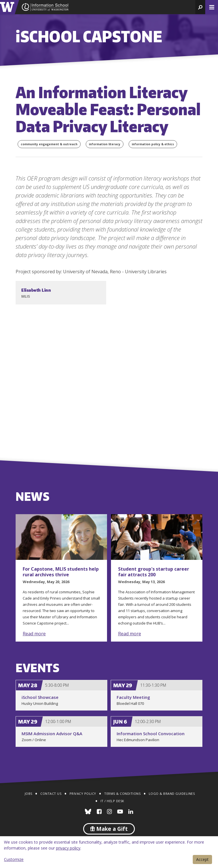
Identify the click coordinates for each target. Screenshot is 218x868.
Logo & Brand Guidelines (172, 794)
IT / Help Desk (112, 801)
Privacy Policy (83, 794)
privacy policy (68, 848)
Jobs (29, 794)
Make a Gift (109, 829)
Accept (202, 859)
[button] (200, 7)
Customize (14, 859)
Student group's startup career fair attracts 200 (154, 572)
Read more (34, 634)
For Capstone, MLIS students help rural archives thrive (61, 572)
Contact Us (51, 794)
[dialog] (109, 852)
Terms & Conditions (122, 794)
